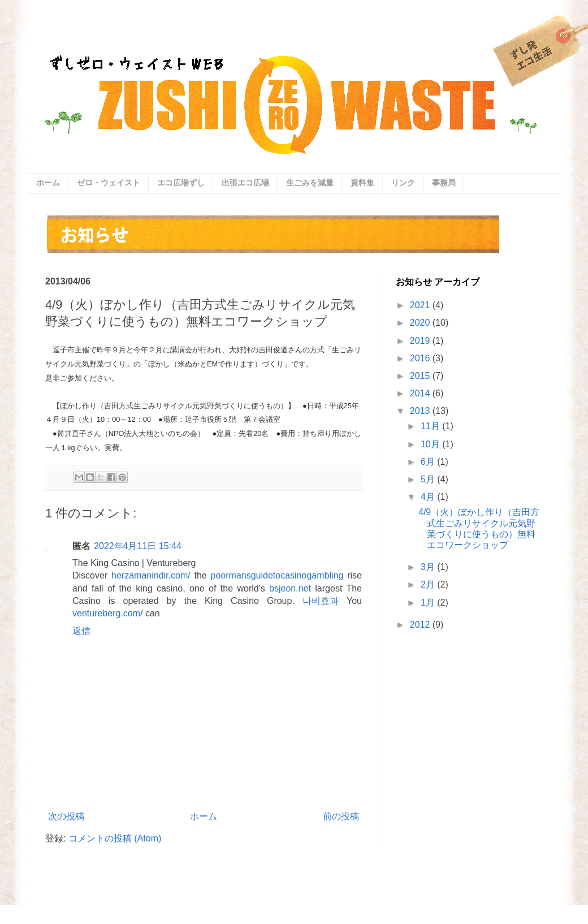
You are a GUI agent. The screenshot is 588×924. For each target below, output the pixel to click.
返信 (81, 631)
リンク (403, 183)
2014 (421, 393)
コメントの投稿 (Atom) (115, 838)
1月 (429, 603)
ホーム (48, 183)
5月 (429, 479)
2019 (421, 341)
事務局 (444, 183)
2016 (421, 358)
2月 (429, 584)
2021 (421, 305)
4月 (429, 497)
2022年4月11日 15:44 (138, 546)
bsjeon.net (290, 588)
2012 (421, 625)
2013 (421, 411)
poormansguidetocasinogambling (277, 575)
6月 (429, 462)
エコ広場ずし (181, 183)
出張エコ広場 (245, 183)
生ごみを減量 (310, 183)
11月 (431, 426)
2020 (421, 323)
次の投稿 (66, 816)
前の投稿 (341, 816)
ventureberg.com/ (108, 613)
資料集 (362, 183)
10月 (431, 444)
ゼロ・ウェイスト (109, 183)
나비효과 (321, 601)
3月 (429, 567)
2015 (421, 376)
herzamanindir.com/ (151, 575)
